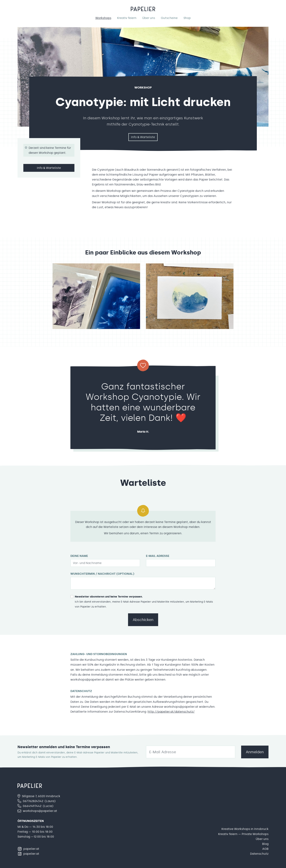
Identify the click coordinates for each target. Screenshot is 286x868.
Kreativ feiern (127, 18)
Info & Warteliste (143, 137)
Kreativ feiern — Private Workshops (243, 834)
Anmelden (255, 752)
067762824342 (33, 801)
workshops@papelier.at (40, 811)
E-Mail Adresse (158, 556)
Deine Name (79, 556)
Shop (187, 18)
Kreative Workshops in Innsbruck (245, 829)
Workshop (143, 88)
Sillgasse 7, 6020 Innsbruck (41, 796)
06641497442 (32, 806)
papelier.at (31, 849)
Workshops (103, 18)
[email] (191, 752)
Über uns (149, 18)
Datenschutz (259, 854)
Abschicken (143, 620)
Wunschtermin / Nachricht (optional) (102, 574)
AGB (265, 849)
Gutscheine (169, 18)
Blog (265, 844)
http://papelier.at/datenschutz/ (171, 712)
